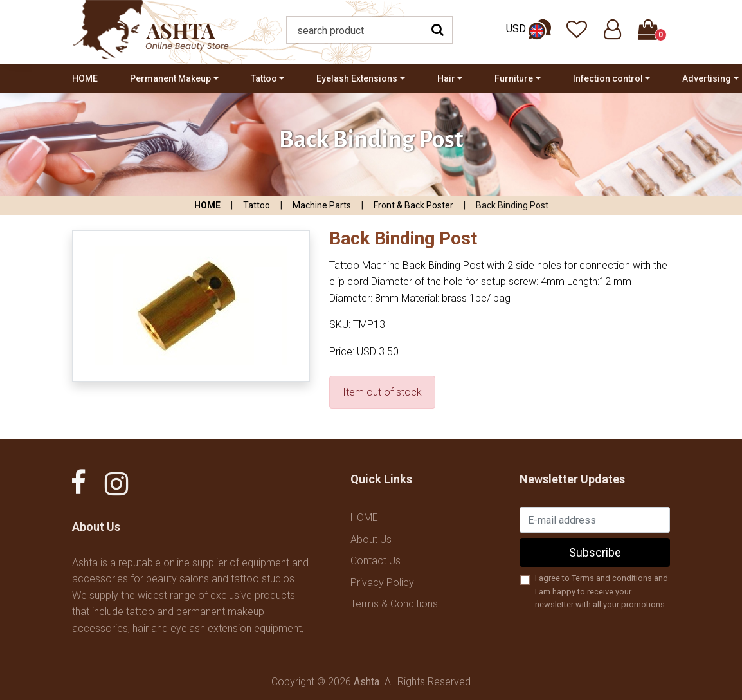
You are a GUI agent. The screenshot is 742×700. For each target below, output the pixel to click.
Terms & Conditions (394, 604)
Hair (446, 78)
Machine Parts (322, 205)
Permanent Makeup (170, 78)
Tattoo (264, 78)
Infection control (608, 78)
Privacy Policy (382, 583)
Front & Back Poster (413, 205)
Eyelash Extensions (357, 78)
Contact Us (376, 561)
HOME (85, 78)
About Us (371, 539)
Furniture (514, 78)
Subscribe (595, 552)
